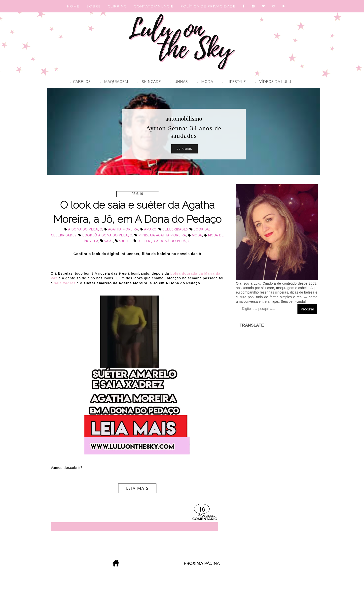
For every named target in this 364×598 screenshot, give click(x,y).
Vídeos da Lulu (272, 82)
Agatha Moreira (123, 230)
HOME (73, 6)
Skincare (148, 82)
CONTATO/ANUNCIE (154, 6)
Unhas (178, 82)
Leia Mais (184, 149)
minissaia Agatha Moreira (162, 236)
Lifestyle (233, 82)
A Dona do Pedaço (85, 230)
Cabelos (79, 82)
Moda (204, 82)
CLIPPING (117, 6)
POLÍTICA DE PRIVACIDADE (208, 6)
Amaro (150, 230)
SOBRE (94, 6)
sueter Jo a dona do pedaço (164, 241)
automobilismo (184, 118)
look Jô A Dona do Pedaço (107, 236)
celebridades (175, 230)
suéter (125, 241)
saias (109, 241)
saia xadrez (65, 283)
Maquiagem (113, 82)
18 (202, 510)
